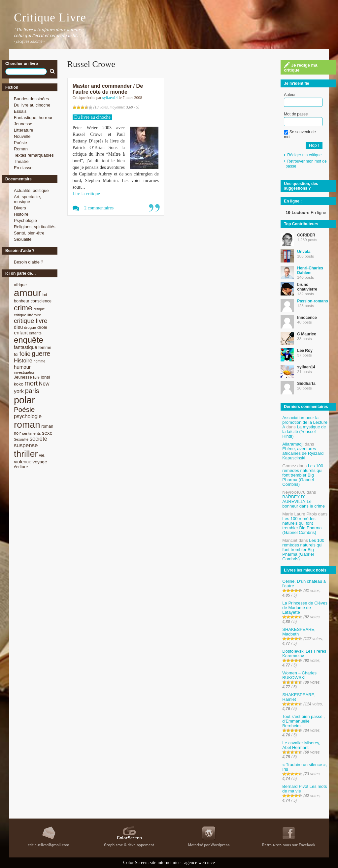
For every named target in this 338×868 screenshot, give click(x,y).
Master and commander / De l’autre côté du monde (108, 89)
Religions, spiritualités (35, 227)
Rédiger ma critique (304, 155)
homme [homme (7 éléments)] (40, 361)
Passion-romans (312, 301)
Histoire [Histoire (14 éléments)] (23, 361)
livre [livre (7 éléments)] (36, 377)
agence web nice (200, 863)
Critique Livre (50, 17)
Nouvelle (22, 136)
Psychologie (25, 220)
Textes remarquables (34, 155)
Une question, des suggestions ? (301, 186)
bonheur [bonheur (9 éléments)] (22, 301)
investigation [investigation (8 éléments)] (25, 372)
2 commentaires (99, 208)
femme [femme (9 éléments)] (45, 347)
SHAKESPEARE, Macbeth (299, 632)
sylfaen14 (110, 98)
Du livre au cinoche (32, 105)
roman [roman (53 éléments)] (27, 425)
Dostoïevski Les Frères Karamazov (304, 653)
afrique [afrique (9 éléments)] (20, 285)
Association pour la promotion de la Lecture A (305, 422)
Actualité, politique (31, 190)
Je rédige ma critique (301, 67)
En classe (23, 168)
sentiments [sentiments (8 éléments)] (32, 433)
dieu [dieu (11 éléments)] (18, 327)
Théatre (21, 161)
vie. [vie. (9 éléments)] (42, 455)
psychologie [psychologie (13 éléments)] (28, 416)
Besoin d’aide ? (29, 262)
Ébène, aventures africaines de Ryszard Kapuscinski (303, 453)
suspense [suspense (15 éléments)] (26, 445)
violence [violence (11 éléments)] (23, 462)
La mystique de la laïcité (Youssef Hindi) (304, 432)
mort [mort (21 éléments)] (31, 383)
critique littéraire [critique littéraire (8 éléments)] (28, 315)
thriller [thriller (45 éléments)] (26, 454)
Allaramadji (293, 444)
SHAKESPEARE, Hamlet (299, 697)
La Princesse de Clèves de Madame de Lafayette (305, 608)
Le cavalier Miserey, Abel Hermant (301, 745)
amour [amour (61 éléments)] (28, 293)
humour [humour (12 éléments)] (22, 367)
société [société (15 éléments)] (38, 439)
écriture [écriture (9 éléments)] (21, 467)
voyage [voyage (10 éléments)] (40, 462)
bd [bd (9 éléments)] (45, 295)
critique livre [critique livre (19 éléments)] (31, 321)
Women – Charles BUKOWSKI (299, 675)
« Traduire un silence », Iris (304, 767)
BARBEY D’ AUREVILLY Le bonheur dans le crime (304, 501)
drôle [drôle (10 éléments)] (42, 327)
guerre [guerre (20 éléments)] (41, 354)
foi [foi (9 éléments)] (16, 354)
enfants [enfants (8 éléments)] (35, 333)
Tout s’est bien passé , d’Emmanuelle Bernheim (304, 721)
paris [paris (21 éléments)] (32, 391)
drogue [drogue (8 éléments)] (30, 327)
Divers (20, 208)
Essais (20, 111)
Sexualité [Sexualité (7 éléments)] (21, 439)
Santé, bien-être (29, 233)
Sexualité (23, 239)
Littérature (24, 130)
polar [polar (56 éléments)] (24, 400)
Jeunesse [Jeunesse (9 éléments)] (23, 377)
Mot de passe (296, 114)
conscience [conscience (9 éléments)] (41, 301)
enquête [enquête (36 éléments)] (29, 340)
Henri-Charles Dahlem (310, 270)
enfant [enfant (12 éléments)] (21, 333)
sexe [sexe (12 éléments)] (47, 433)
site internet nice (165, 863)
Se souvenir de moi (300, 134)
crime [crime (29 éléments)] (23, 308)
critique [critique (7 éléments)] (39, 309)
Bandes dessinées (31, 99)
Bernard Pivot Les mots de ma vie (304, 789)
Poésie (20, 143)
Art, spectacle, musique (27, 199)
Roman (21, 149)
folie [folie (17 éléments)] (25, 354)
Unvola (304, 252)
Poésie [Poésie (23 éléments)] (24, 409)
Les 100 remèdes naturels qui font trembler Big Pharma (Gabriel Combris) (303, 475)
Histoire (21, 214)
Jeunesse (23, 124)
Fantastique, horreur (33, 118)
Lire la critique (86, 194)
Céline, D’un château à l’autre (304, 584)
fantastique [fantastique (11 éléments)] (26, 347)
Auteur (290, 95)
